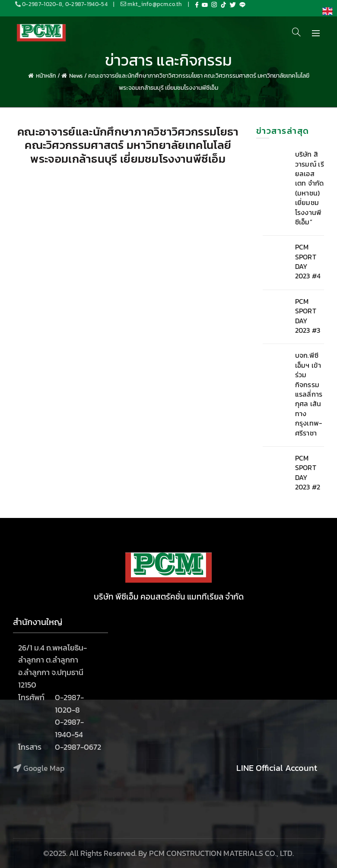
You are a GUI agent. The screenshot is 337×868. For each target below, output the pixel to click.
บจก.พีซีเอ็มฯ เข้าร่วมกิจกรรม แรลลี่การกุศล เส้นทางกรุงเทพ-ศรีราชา (309, 394)
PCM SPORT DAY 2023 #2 (308, 472)
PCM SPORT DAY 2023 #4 (308, 261)
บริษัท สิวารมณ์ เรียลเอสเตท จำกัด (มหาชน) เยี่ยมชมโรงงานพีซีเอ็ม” (310, 188)
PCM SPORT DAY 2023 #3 (308, 316)
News (76, 76)
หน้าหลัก (46, 76)
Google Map (44, 768)
